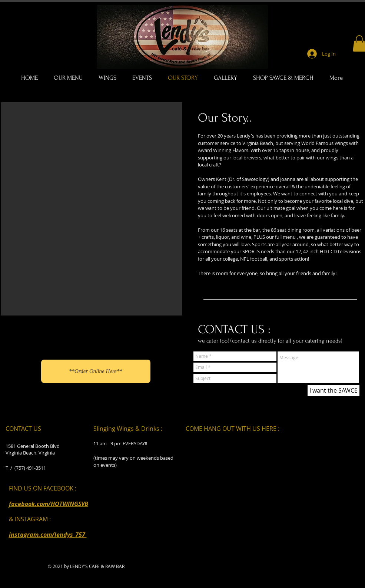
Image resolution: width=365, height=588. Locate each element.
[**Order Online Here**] (96, 371)
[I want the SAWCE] (334, 390)
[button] (92, 209)
